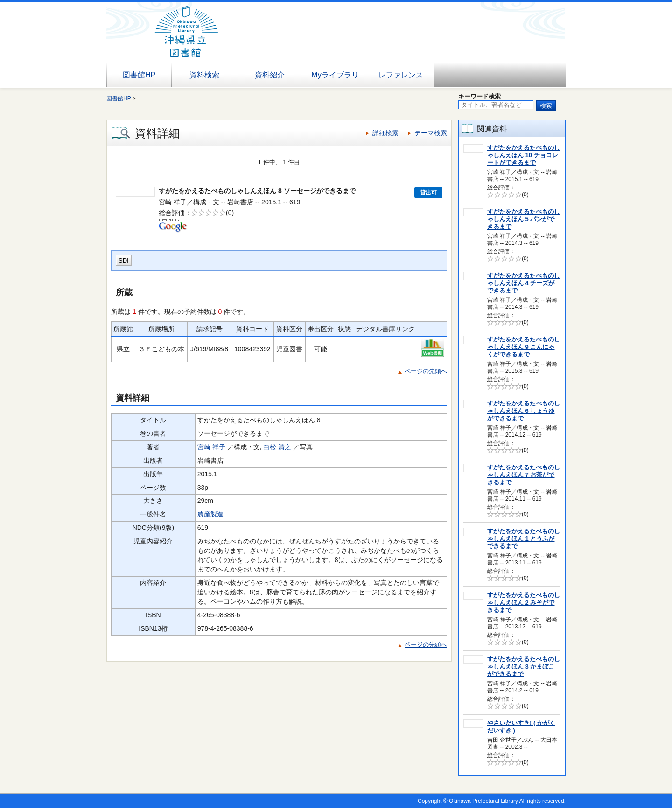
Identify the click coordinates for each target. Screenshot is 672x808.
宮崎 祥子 (211, 447)
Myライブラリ (335, 75)
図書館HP (139, 75)
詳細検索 (385, 133)
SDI (124, 261)
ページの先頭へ (426, 371)
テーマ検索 (431, 133)
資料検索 (204, 75)
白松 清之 (277, 447)
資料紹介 (270, 75)
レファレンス (401, 75)
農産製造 (210, 514)
